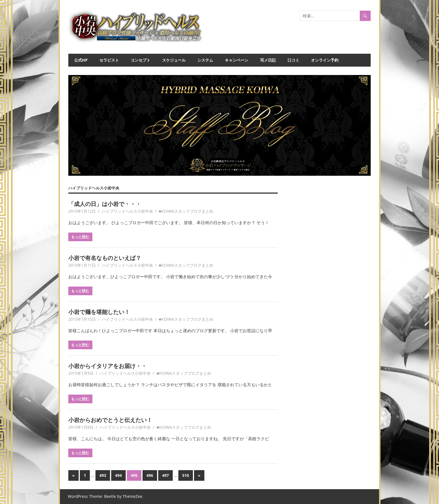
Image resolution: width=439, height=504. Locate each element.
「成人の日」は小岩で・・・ (105, 204)
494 (118, 475)
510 (186, 475)
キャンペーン (237, 60)
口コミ (293, 60)
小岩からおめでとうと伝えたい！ (110, 420)
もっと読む (80, 237)
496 (150, 475)
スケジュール (174, 60)
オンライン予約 (325, 60)
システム (205, 60)
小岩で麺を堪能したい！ (99, 312)
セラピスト (109, 60)
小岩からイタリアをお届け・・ (108, 366)
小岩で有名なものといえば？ (105, 258)
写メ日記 (268, 60)
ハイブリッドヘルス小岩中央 (127, 211)
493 (103, 475)
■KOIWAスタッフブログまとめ (186, 211)
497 (165, 475)
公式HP (81, 60)
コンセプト (141, 60)
